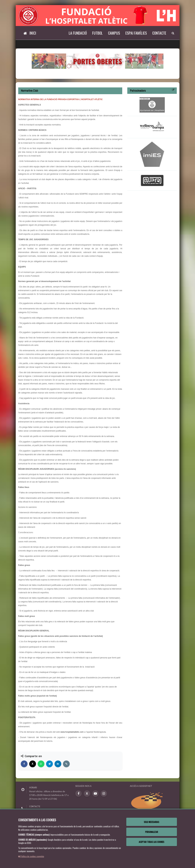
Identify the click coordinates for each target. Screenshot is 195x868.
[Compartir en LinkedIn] (58, 764)
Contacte (159, 33)
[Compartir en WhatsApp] (41, 764)
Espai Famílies (136, 33)
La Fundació (78, 33)
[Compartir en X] (33, 764)
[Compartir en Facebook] (24, 764)
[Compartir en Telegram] (49, 764)
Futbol (97, 33)
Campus (114, 33)
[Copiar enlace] (66, 764)
